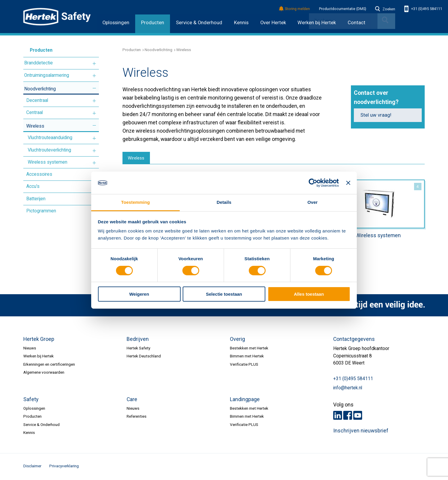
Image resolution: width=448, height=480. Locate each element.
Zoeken (385, 9)
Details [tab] (224, 202)
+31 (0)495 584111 (423, 9)
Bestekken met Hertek (249, 349)
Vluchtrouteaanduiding (50, 138)
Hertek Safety (138, 349)
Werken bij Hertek (39, 357)
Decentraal (37, 100)
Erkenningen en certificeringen (49, 365)
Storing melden (295, 9)
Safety (31, 400)
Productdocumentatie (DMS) (343, 9)
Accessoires (39, 174)
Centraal (35, 113)
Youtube (358, 416)
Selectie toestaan (224, 294)
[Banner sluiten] (348, 183)
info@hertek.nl (348, 389)
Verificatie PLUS (244, 365)
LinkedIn (338, 416)
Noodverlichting (40, 89)
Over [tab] (313, 202)
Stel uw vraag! (376, 115)
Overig (237, 340)
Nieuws (30, 349)
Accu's (33, 186)
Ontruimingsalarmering (47, 75)
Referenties (136, 417)
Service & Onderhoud (199, 23)
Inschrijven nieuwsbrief (361, 432)
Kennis (241, 23)
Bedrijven (138, 340)
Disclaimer (32, 467)
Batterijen (36, 199)
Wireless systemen (48, 162)
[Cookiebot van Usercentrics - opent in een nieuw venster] (313, 183)
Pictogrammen (41, 211)
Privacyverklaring (64, 467)
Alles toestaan (309, 294)
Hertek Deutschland (144, 357)
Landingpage (245, 400)
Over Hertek (273, 23)
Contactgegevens (354, 340)
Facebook (348, 416)
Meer (94, 64)
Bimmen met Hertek (247, 357)
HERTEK (57, 17)
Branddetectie (39, 63)
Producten (153, 23)
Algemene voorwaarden (44, 373)
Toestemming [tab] (135, 202)
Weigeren (139, 294)
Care (132, 400)
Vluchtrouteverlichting (49, 150)
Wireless (35, 126)
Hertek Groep (39, 340)
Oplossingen (116, 23)
